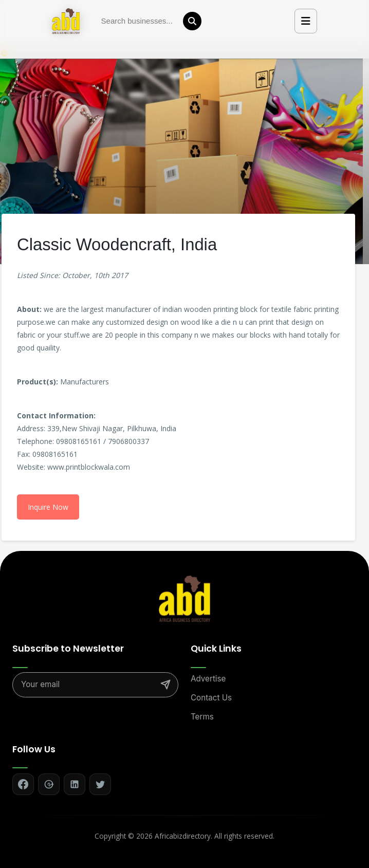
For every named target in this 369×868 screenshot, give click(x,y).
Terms (202, 717)
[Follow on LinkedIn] (75, 784)
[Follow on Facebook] (23, 784)
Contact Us (211, 698)
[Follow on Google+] (49, 784)
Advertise (208, 679)
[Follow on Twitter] (100, 784)
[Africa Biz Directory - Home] (184, 598)
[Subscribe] (165, 685)
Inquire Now (48, 507)
